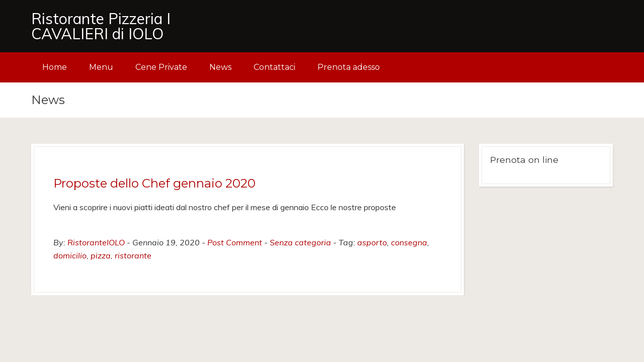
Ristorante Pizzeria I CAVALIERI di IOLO (101, 26)
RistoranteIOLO (96, 242)
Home (55, 67)
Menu (101, 67)
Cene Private (161, 67)
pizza (101, 255)
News (220, 67)
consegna (409, 242)
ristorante (133, 255)
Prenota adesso (349, 67)
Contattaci (274, 67)
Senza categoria (300, 242)
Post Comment (235, 242)
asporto (372, 242)
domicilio (70, 255)
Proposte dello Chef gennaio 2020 (154, 183)
